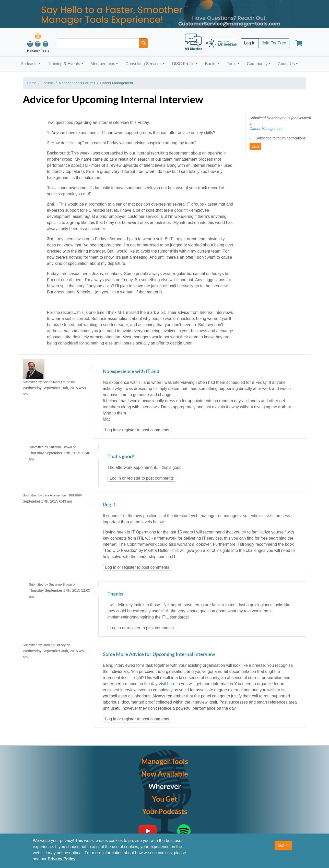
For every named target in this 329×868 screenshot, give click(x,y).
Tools (232, 64)
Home (32, 83)
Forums (47, 83)
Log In (250, 43)
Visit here (167, 684)
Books (211, 64)
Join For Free (274, 43)
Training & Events (64, 64)
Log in (111, 430)
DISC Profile (183, 64)
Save (255, 146)
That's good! (121, 457)
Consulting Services (143, 64)
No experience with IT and (131, 372)
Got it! (283, 845)
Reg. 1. (110, 505)
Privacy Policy (62, 859)
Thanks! (116, 594)
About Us (286, 64)
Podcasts (29, 64)
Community (257, 64)
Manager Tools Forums (77, 83)
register (129, 430)
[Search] (143, 43)
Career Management (116, 83)
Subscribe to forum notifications (281, 138)
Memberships (103, 64)
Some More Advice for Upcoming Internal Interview (159, 655)
